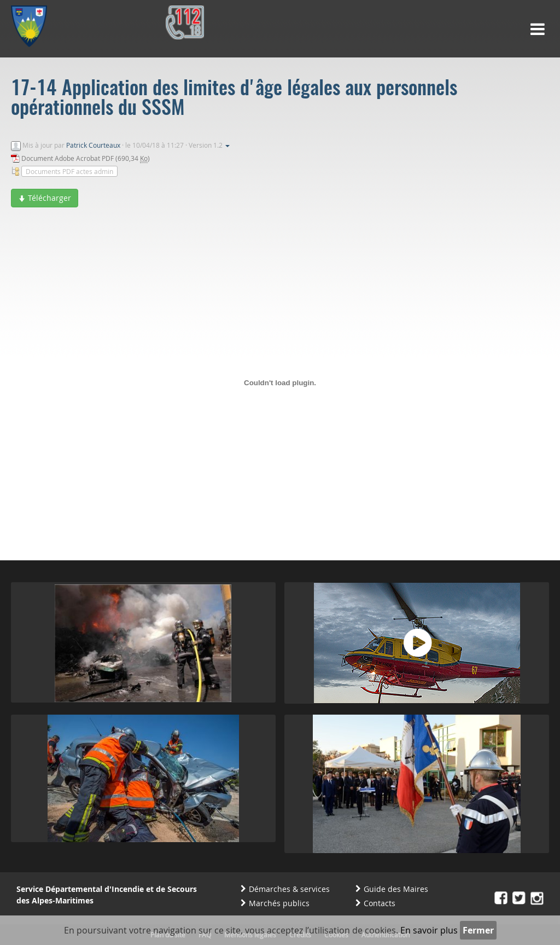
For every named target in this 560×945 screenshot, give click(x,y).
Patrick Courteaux (93, 145)
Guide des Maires (396, 889)
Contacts (380, 903)
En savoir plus (429, 930)
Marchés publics (279, 903)
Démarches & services (289, 889)
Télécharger (45, 198)
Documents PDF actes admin (69, 171)
